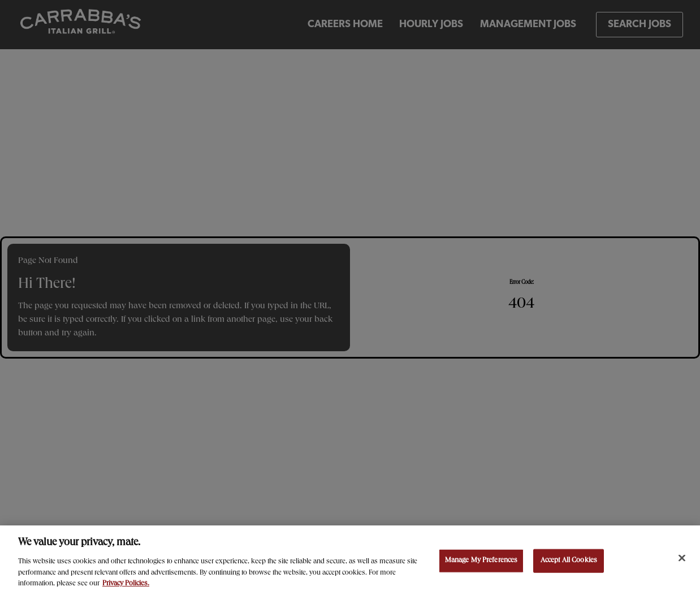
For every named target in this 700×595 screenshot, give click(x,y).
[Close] (682, 559)
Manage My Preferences (481, 562)
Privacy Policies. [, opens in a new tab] (126, 585)
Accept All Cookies (569, 562)
